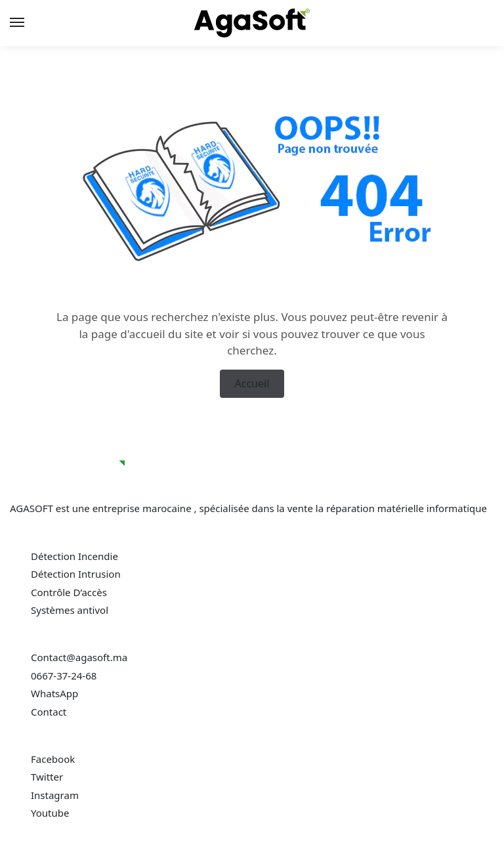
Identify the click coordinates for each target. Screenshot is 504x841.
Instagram (55, 795)
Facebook (53, 759)
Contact (50, 712)
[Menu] (30, 23)
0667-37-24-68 (64, 676)
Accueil (252, 383)
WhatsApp (54, 693)
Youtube (50, 813)
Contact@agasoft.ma (79, 657)
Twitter (47, 777)
